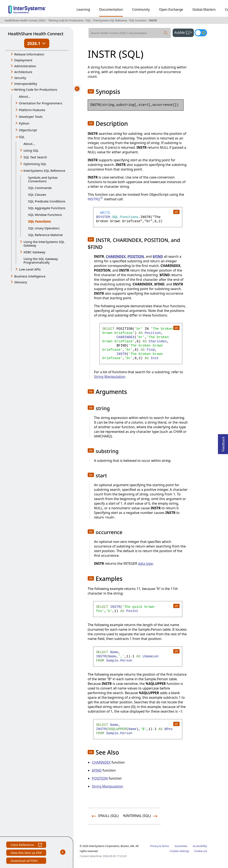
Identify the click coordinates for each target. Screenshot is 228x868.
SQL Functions (138, 20)
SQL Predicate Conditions (47, 201)
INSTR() (95, 199)
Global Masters (204, 9)
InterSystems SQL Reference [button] (44, 171)
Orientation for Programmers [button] (41, 103)
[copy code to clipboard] (176, 212)
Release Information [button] (29, 54)
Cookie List (201, 851)
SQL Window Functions (45, 215)
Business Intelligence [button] (30, 276)
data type (145, 563)
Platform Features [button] (32, 110)
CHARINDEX (116, 256)
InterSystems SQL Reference (110, 20)
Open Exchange (171, 9)
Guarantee (181, 846)
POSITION (136, 256)
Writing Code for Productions (66, 20)
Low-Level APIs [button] (30, 269)
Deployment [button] (23, 60)
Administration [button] (25, 66)
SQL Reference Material (45, 235)
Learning (83, 9)
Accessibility (200, 846)
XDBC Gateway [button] (34, 252)
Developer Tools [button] (31, 117)
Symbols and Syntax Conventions (43, 179)
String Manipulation (110, 377)
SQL (89, 20)
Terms (165, 846)
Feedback (223, 443)
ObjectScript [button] (28, 130)
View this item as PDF (26, 853)
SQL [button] (22, 137)
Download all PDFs (25, 861)
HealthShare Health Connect (36, 34)
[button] (91, 91)
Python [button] (24, 123)
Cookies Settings (179, 851)
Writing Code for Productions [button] (36, 89)
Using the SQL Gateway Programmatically (41, 261)
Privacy (154, 846)
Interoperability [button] (26, 84)
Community (141, 9)
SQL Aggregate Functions (47, 208)
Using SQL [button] (31, 150)
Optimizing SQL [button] (35, 164)
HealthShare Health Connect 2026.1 (26, 20)
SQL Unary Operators (44, 228)
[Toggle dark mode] (201, 33)
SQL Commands (40, 188)
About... (25, 96)
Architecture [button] (23, 72)
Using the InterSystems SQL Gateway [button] (44, 244)
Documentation (111, 9)
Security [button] (20, 78)
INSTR (153, 20)
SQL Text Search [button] (35, 157)
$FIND (158, 256)
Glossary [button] (21, 282)
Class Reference (26, 845)
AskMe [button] (184, 32)
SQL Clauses (37, 194)
